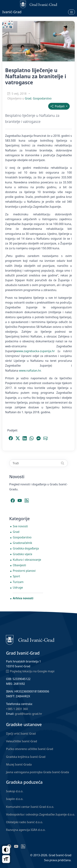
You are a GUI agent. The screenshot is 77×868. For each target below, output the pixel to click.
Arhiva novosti (23, 598)
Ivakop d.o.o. (15, 791)
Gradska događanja (26, 548)
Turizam (18, 582)
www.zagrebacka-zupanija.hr (36, 351)
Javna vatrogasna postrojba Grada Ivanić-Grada (38, 772)
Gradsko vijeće (22, 554)
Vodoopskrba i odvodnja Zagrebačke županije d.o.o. (41, 814)
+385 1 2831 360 (17, 709)
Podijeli (58, 106)
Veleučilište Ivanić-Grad (22, 741)
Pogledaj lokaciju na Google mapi (30, 671)
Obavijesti (19, 565)
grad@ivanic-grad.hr (29, 714)
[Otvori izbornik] (71, 12)
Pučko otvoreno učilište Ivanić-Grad (30, 749)
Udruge (18, 587)
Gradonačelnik (22, 543)
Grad (28, 98)
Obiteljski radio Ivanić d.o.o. (25, 822)
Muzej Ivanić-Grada (19, 764)
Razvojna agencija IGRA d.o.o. (26, 830)
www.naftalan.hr (30, 371)
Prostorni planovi (24, 571)
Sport (16, 576)
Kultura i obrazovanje (27, 560)
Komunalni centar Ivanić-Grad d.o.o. (30, 807)
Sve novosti (20, 526)
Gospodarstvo (42, 98)
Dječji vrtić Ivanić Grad (21, 734)
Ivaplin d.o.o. (15, 799)
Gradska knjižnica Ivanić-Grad (26, 757)
